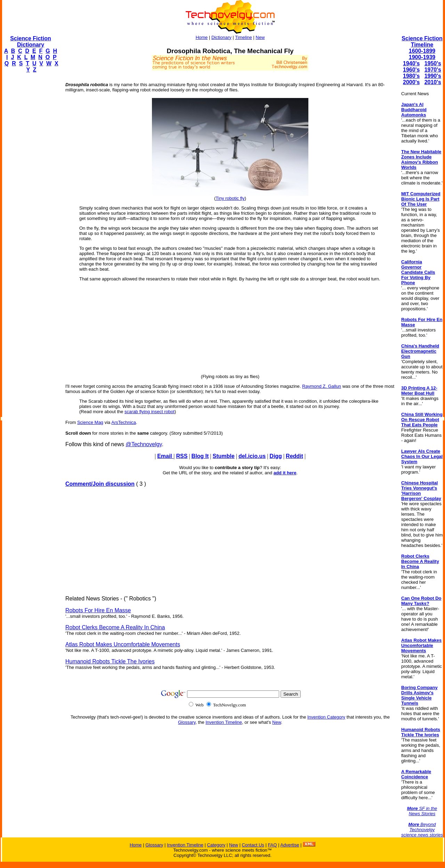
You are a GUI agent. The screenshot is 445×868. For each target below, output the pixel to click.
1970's (433, 70)
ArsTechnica (124, 422)
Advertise (290, 845)
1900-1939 (422, 57)
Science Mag (90, 422)
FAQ (272, 845)
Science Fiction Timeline (422, 42)
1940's (411, 63)
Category (216, 845)
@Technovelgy (144, 444)
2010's (433, 82)
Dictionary (221, 37)
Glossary (187, 722)
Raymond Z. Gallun (322, 386)
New (260, 37)
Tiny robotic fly (230, 198)
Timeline (244, 37)
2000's (411, 82)
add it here (285, 473)
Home (202, 37)
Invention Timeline (224, 722)
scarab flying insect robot (149, 412)
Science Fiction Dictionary (30, 42)
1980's (411, 76)
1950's (433, 63)
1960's (411, 70)
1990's (433, 76)
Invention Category (326, 717)
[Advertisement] (30, 183)
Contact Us (253, 845)
